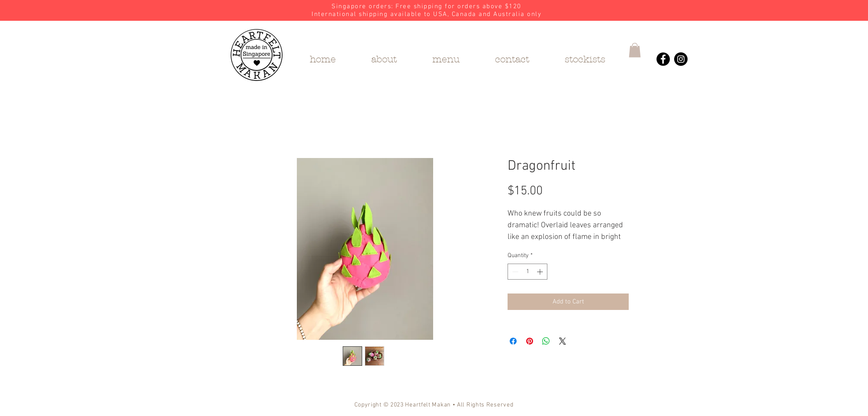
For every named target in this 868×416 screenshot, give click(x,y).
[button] (635, 50)
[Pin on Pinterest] (530, 341)
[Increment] (541, 272)
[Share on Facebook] (513, 341)
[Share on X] (563, 341)
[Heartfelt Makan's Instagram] (681, 59)
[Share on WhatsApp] (546, 341)
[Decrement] (514, 272)
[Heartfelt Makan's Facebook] (663, 59)
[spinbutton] (527, 272)
